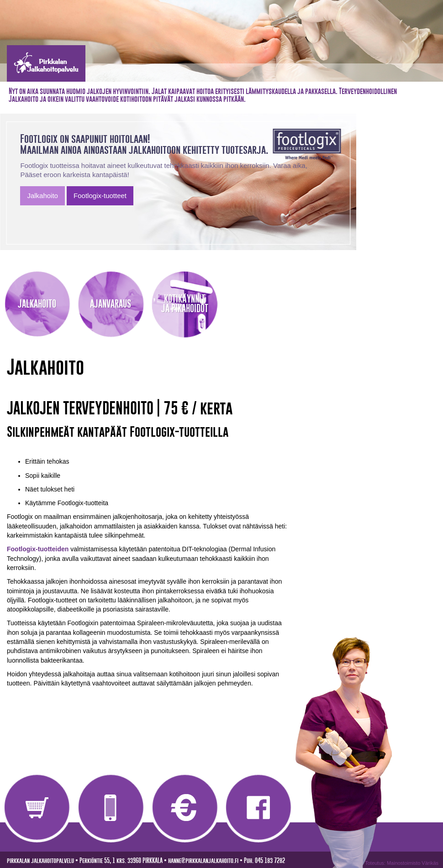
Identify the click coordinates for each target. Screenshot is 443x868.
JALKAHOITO (37, 304)
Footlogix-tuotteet (100, 196)
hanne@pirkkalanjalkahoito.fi (203, 860)
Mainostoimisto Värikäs (413, 863)
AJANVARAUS (111, 304)
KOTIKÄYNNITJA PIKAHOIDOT (185, 303)
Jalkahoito (42, 196)
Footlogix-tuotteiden (38, 549)
